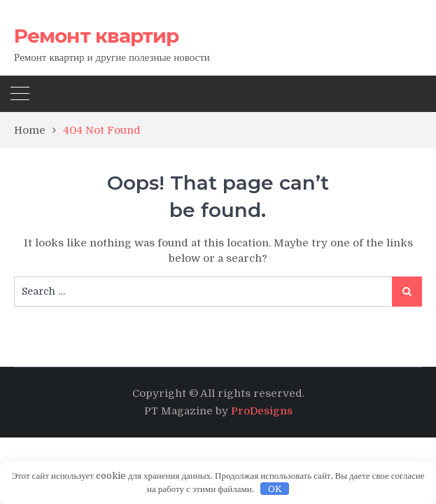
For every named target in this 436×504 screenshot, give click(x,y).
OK (275, 489)
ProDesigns (262, 411)
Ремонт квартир (96, 36)
